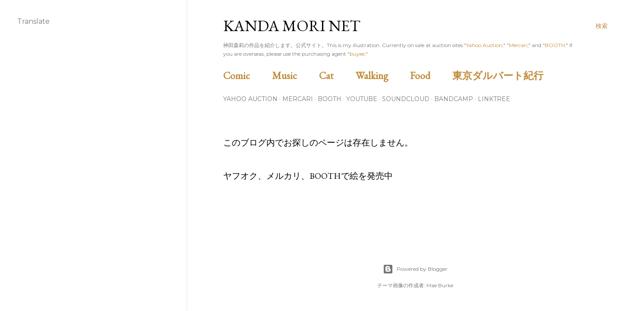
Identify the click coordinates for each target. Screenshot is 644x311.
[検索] (602, 26)
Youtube (362, 99)
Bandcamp (454, 99)
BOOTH (555, 45)
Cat (336, 75)
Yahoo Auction (484, 45)
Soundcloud (406, 99)
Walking (382, 75)
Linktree (494, 99)
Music (294, 75)
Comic (246, 75)
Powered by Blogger (415, 269)
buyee (357, 54)
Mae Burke (440, 285)
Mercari (518, 45)
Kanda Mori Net (292, 26)
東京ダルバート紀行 (503, 75)
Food (430, 75)
